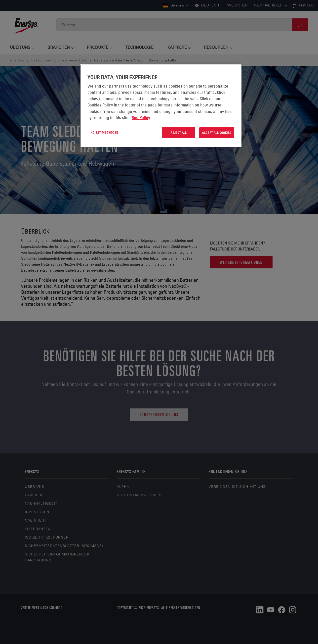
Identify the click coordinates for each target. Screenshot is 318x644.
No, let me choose (104, 132)
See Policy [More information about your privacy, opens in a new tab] (141, 118)
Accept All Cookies (217, 133)
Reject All (179, 133)
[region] (161, 106)
